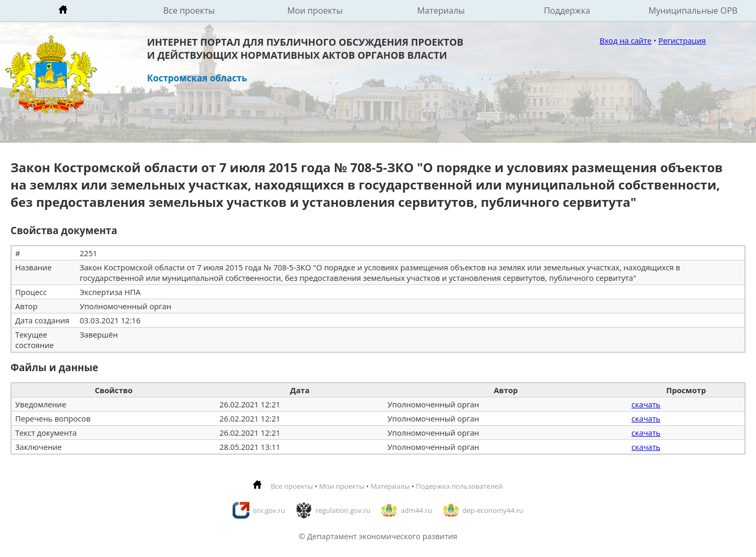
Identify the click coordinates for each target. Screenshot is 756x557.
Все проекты (189, 10)
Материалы (441, 10)
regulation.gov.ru (343, 510)
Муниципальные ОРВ (693, 10)
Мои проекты (315, 10)
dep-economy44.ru (493, 510)
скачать (646, 404)
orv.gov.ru (269, 510)
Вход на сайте (626, 40)
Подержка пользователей (459, 486)
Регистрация (682, 40)
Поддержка (567, 10)
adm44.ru (416, 510)
